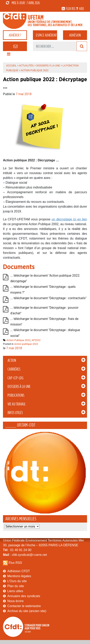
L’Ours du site (17, 581)
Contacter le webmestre (24, 606)
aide (82, 9)
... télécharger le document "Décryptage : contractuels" (48, 298)
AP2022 (36, 340)
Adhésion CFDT (19, 571)
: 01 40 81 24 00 (17, 550)
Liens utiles (15, 591)
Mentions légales (19, 576)
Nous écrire (15, 601)
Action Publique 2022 (18, 340)
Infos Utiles (15, 413)
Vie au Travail (17, 404)
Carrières (14, 369)
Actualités (26, 66)
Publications (16, 395)
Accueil (11, 66)
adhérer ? (15, 35)
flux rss (71, 9)
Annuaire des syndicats (24, 596)
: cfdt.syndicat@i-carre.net (25, 555)
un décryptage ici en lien (69, 219)
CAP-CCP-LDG (15, 378)
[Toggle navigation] (9, 55)
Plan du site (16, 586)
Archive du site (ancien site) (27, 611)
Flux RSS (15, 563)
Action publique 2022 (26, 344)
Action (12, 360)
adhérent (46, 35)
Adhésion (75, 35)
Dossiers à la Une (19, 387)
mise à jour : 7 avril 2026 (23, 3)
